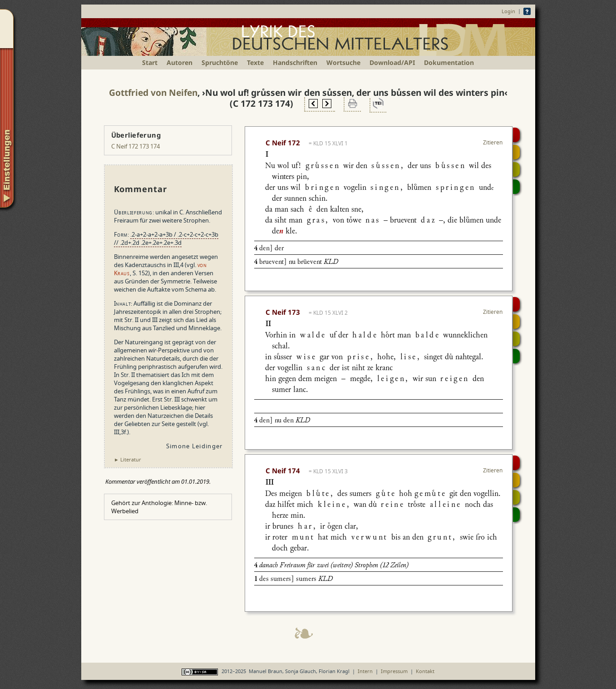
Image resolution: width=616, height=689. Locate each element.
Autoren (180, 62)
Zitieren (493, 142)
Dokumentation (449, 62)
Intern (365, 671)
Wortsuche (343, 62)
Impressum (394, 671)
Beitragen (516, 187)
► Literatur (128, 459)
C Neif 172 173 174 (136, 146)
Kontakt (425, 671)
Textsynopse (516, 169)
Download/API (392, 62)
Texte (255, 62)
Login (508, 11)
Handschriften (295, 62)
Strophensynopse (516, 152)
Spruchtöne (220, 62)
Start (150, 62)
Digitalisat (516, 135)
